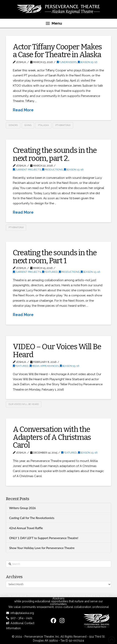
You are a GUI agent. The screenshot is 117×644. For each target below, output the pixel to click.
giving (28, 125)
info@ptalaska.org (22, 613)
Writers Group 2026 (23, 508)
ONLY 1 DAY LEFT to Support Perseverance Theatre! (44, 538)
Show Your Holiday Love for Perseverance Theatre (42, 548)
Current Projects (27, 170)
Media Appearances (44, 366)
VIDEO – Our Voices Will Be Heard (57, 351)
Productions (52, 170)
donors (13, 125)
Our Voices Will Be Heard (24, 404)
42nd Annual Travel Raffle (26, 528)
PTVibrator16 (63, 125)
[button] (54, 23)
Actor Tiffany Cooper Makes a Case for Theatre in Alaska (57, 51)
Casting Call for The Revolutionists (32, 518)
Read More (23, 110)
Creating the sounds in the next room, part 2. (55, 154)
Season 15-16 (88, 62)
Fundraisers (67, 62)
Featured (50, 272)
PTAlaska (43, 125)
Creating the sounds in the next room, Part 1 (55, 257)
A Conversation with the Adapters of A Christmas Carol (52, 437)
